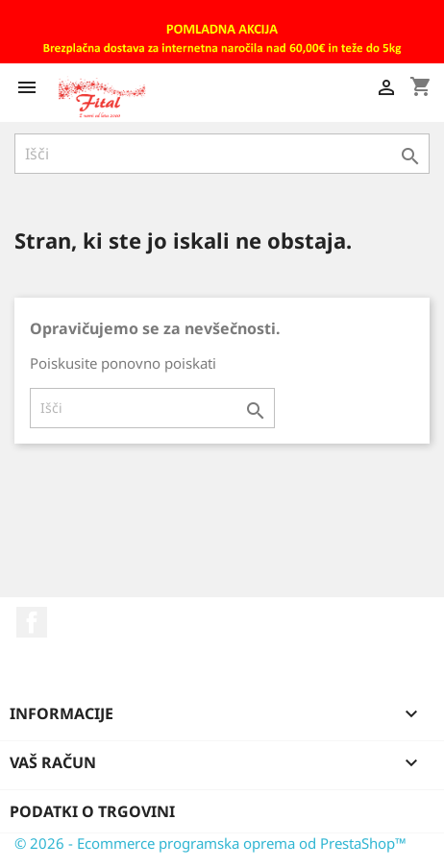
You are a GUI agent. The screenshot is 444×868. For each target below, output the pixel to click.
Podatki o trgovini (92, 811)
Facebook (32, 622)
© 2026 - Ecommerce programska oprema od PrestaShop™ (210, 843)
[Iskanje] (222, 154)
